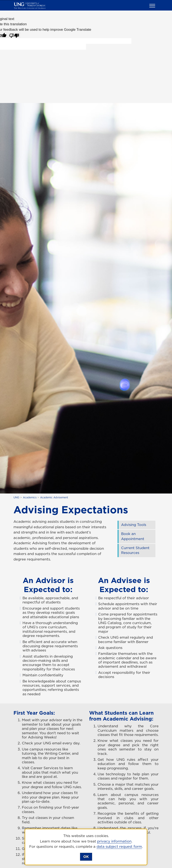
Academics (30, 497)
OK (86, 857)
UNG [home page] (16, 497)
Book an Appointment (133, 536)
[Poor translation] (14, 35)
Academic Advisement (54, 497)
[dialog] (86, 847)
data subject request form (119, 847)
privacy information (114, 841)
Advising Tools (134, 525)
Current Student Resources (135, 550)
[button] (153, 5)
